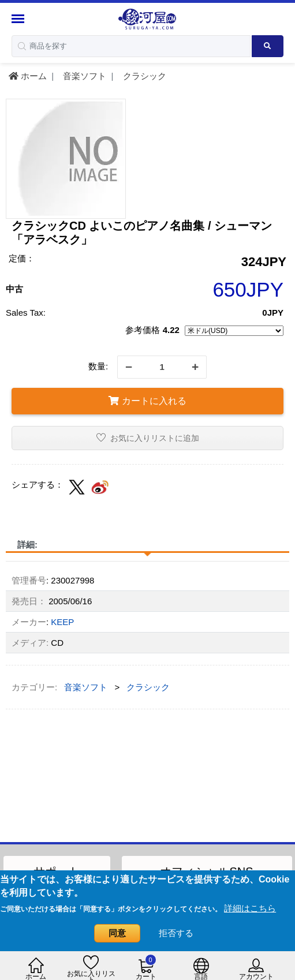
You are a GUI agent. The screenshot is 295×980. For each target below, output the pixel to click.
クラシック (143, 76)
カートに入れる (147, 401)
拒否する (176, 933)
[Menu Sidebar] (19, 19)
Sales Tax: (26, 313)
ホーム (28, 76)
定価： (22, 258)
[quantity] (162, 367)
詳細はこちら (250, 908)
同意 (117, 933)
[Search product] (268, 46)
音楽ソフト (83, 76)
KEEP (62, 622)
